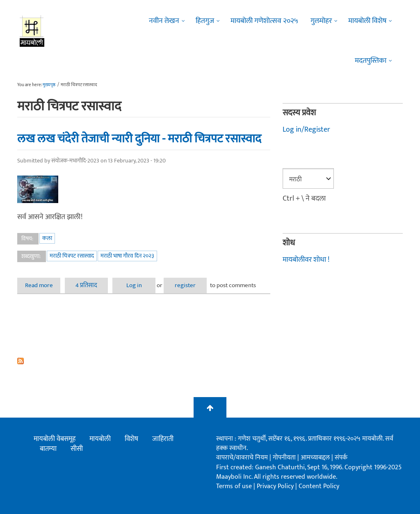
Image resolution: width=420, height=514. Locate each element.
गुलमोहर (321, 21)
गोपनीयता (285, 458)
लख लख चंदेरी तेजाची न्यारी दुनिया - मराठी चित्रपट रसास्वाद (139, 139)
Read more (43, 285)
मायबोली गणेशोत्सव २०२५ (264, 21)
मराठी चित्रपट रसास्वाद (72, 256)
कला (47, 238)
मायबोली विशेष (367, 21)
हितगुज (205, 21)
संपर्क (341, 458)
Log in (134, 285)
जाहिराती (163, 439)
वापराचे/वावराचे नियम (242, 458)
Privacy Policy (276, 486)
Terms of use (234, 486)
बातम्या (48, 449)
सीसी (77, 449)
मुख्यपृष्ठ (49, 85)
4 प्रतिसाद (86, 285)
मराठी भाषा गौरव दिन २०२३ (127, 256)
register (185, 285)
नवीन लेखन (164, 21)
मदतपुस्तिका (371, 61)
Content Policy (319, 486)
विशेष (131, 439)
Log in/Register (306, 130)
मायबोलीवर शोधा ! (306, 260)
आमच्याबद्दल (316, 458)
